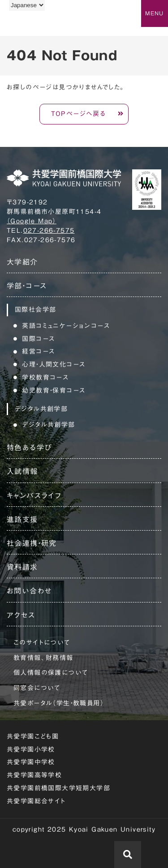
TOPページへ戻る (79, 114)
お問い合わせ (29, 591)
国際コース (38, 339)
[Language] (27, 5)
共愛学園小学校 (31, 749)
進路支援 (22, 519)
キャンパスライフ (34, 496)
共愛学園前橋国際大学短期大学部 (58, 788)
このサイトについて (42, 642)
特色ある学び (29, 447)
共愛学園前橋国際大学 (50, 24)
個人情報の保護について (51, 673)
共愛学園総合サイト (36, 801)
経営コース (38, 351)
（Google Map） (32, 221)
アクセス (21, 615)
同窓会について (37, 688)
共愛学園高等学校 (34, 775)
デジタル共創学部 (48, 425)
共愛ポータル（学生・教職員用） (59, 703)
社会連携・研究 (32, 543)
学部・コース (27, 286)
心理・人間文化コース (54, 364)
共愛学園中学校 (31, 762)
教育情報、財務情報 (43, 658)
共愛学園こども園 (33, 736)
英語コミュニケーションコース (66, 326)
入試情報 (22, 471)
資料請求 (22, 567)
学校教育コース (45, 377)
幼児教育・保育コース (54, 390)
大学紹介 (22, 262)
